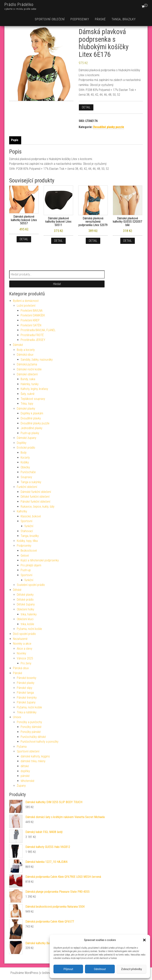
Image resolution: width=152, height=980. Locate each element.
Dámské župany (27, 438)
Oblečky (25, 467)
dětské (25, 766)
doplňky (25, 771)
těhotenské (27, 781)
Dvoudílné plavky (31, 418)
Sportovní (26, 521)
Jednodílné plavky (32, 428)
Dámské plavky (26, 409)
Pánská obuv (21, 668)
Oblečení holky (25, 609)
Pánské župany (26, 702)
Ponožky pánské (31, 732)
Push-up (26, 570)
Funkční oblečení (27, 487)
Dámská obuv (25, 355)
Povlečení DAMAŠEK (33, 315)
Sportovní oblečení (50, 19)
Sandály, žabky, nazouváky (37, 360)
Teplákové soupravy (33, 399)
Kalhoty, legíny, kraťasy (34, 389)
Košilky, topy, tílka (27, 541)
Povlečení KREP (30, 320)
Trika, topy (27, 404)
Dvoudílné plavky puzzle (109, 127)
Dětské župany (26, 604)
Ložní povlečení (26, 306)
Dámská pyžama (27, 364)
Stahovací (27, 531)
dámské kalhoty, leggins (35, 756)
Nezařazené (20, 639)
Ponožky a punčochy (29, 722)
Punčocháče (28, 472)
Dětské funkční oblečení (35, 497)
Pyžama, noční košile (29, 629)
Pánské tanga (25, 693)
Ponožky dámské (31, 727)
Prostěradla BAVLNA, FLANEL (38, 330)
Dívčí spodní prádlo (24, 634)
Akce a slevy (25, 649)
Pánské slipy (25, 688)
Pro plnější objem (31, 565)
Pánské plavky (26, 683)
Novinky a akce (22, 644)
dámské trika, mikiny (33, 761)
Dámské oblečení (27, 374)
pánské (25, 776)
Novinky (21, 653)
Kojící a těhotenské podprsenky (40, 560)
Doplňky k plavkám (32, 413)
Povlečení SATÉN (31, 325)
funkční (29, 526)
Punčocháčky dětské (33, 737)
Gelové (25, 556)
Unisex (17, 717)
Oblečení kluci (25, 619)
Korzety (25, 458)
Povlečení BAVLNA (32, 311)
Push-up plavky (30, 433)
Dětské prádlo (25, 600)
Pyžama (22, 747)
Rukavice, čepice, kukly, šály (38, 507)
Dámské (18, 345)
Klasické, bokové (31, 516)
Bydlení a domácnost (26, 301)
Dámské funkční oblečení (36, 492)
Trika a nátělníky (27, 712)
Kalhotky (22, 511)
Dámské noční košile (29, 369)
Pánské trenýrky (27, 698)
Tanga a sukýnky (31, 482)
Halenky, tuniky (30, 384)
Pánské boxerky (27, 678)
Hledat (57, 284)
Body (24, 453)
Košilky (25, 462)
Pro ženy (26, 663)
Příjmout (68, 969)
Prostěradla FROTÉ (32, 335)
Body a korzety (26, 350)
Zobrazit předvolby (131, 969)
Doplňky (22, 443)
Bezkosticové (29, 551)
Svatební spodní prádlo (31, 585)
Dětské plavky (25, 595)
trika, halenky (29, 614)
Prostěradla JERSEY (33, 340)
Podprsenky (80, 19)
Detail (86, 107)
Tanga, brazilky (124, 19)
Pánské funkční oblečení (35, 502)
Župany (21, 786)
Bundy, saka (28, 379)
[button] (144, 940)
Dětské (17, 590)
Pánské (100, 19)
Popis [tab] (15, 140)
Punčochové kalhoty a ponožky (40, 742)
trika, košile (27, 624)
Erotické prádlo (26, 448)
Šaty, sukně (27, 394)
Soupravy (26, 477)
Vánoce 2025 (25, 658)
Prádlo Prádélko (19, 4)
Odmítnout (100, 969)
